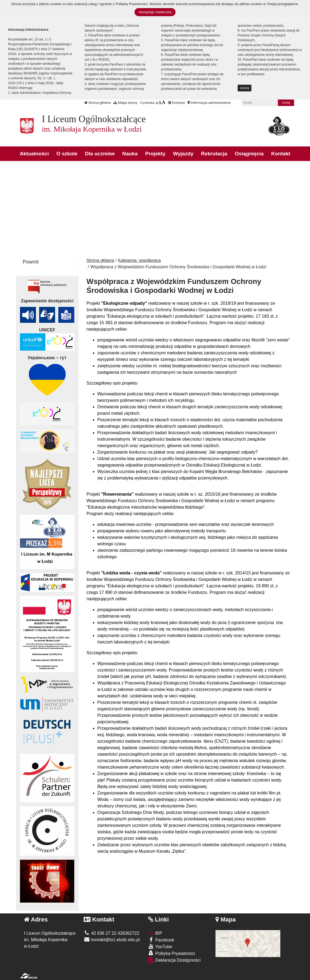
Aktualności (34, 154)
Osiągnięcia (249, 154)
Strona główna (98, 103)
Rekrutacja (214, 154)
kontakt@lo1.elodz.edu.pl (112, 940)
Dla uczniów (100, 154)
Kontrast (176, 103)
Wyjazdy (183, 154)
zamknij (244, 88)
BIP (155, 933)
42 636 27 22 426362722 (111, 933)
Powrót (31, 262)
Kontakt (281, 154)
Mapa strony (125, 103)
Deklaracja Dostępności (174, 960)
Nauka (130, 154)
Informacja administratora (209, 103)
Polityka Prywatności (171, 953)
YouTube (160, 946)
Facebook (161, 940)
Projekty (155, 154)
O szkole (67, 154)
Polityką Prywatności (132, 4)
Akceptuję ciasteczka (155, 12)
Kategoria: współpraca (139, 260)
